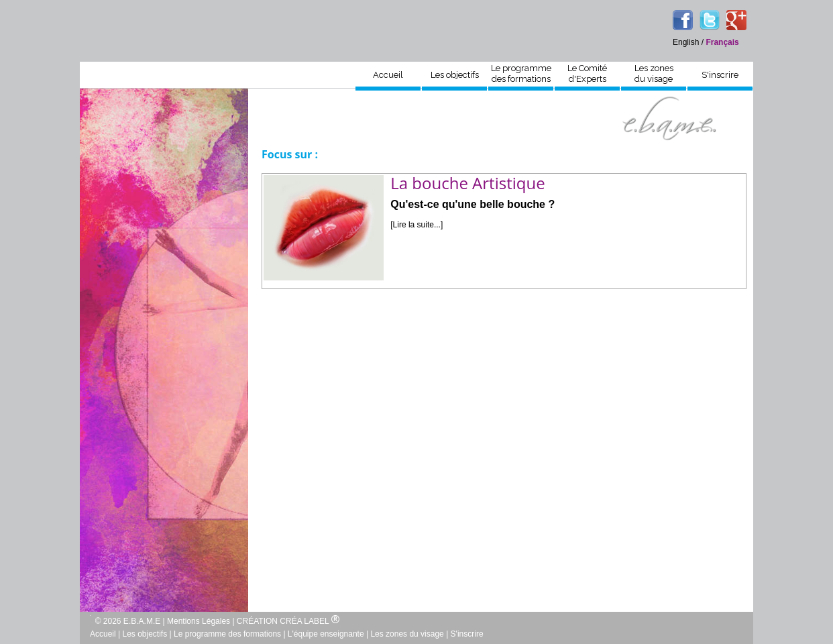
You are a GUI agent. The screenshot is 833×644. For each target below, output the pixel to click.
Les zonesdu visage (654, 73)
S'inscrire (720, 75)
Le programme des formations (227, 634)
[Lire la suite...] (416, 225)
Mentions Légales (199, 621)
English (686, 42)
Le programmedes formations (521, 73)
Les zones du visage (407, 634)
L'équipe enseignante (326, 634)
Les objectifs (455, 75)
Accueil (388, 75)
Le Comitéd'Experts (587, 73)
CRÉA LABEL (309, 621)
